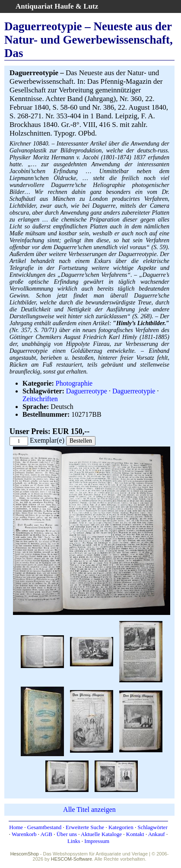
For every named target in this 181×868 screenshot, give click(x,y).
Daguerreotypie (134, 391)
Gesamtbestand (44, 827)
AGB (46, 834)
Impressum (97, 841)
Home (16, 827)
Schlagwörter (152, 827)
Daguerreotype (87, 391)
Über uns (67, 834)
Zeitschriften (40, 399)
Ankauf (157, 834)
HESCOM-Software (71, 859)
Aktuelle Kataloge (101, 834)
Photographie (74, 383)
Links (74, 841)
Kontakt (135, 834)
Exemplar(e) (47, 440)
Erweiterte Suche (85, 827)
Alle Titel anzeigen (89, 809)
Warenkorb (24, 834)
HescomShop (25, 854)
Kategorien (121, 827)
